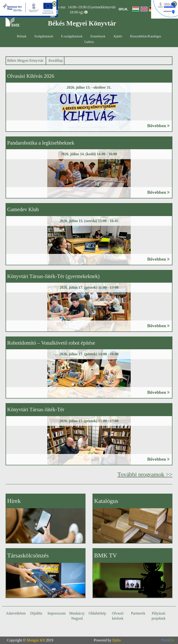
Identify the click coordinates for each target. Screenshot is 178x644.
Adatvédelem (16, 613)
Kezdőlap (56, 60)
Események (98, 36)
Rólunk (22, 36)
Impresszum (57, 613)
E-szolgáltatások (72, 36)
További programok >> (145, 474)
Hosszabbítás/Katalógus (146, 36)
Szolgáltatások (44, 36)
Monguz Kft (36, 640)
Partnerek (138, 613)
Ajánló (118, 36)
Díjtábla (36, 613)
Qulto (117, 640)
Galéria (89, 42)
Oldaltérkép (97, 613)
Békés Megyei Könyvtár (25, 60)
